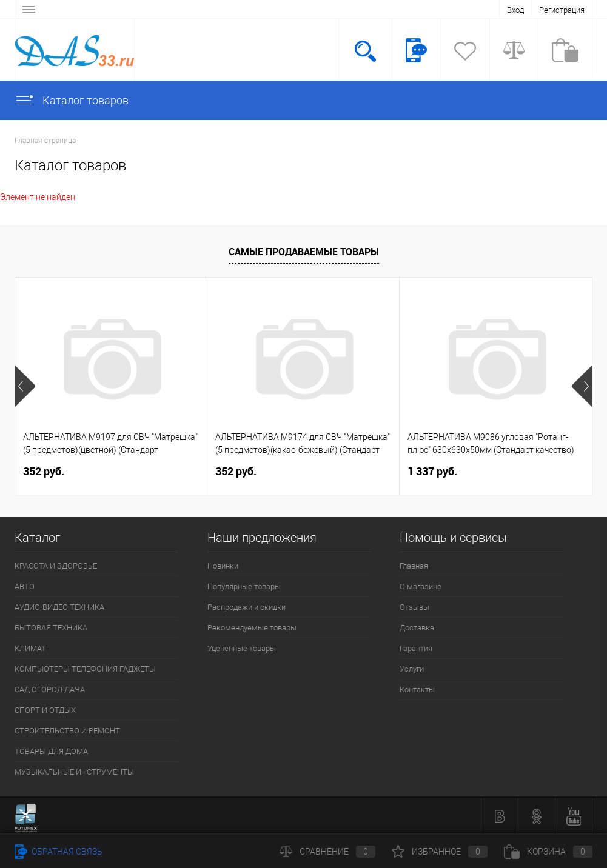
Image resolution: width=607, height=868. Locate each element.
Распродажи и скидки (246, 607)
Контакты (417, 689)
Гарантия (416, 648)
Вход (515, 10)
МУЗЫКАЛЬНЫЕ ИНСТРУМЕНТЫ (74, 772)
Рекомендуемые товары (252, 628)
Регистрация (562, 10)
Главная (414, 566)
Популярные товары (244, 586)
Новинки (223, 566)
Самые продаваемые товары (304, 252)
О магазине (421, 586)
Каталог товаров (72, 100)
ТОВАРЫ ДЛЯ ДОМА (51, 751)
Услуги (412, 669)
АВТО (25, 586)
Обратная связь (59, 852)
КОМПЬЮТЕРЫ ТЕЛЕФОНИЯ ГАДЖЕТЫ (85, 669)
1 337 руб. (432, 471)
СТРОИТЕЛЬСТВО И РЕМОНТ (67, 731)
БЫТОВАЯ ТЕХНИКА (51, 628)
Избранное (440, 852)
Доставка (417, 628)
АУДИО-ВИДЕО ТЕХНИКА (59, 607)
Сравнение (327, 852)
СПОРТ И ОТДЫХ (45, 710)
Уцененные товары (242, 648)
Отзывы (414, 607)
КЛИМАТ (30, 648)
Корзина (548, 852)
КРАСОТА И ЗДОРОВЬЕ (56, 566)
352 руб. (44, 471)
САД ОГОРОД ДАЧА (50, 689)
